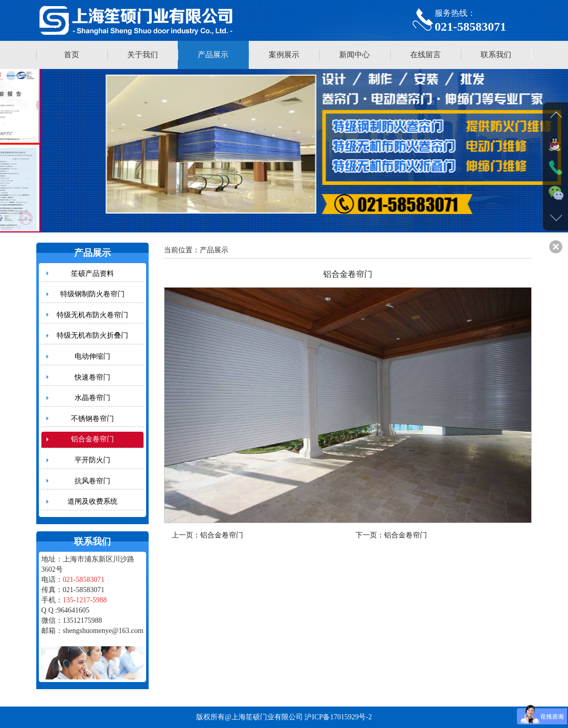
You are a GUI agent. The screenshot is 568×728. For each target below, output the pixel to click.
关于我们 (143, 55)
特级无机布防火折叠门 (92, 335)
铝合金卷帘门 (92, 439)
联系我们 (496, 55)
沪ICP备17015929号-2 (338, 717)
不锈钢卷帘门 (92, 419)
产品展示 (213, 55)
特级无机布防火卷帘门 (92, 315)
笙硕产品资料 (92, 274)
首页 (72, 55)
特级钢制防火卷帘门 (92, 294)
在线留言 (425, 55)
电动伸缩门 (92, 356)
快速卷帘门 (92, 377)
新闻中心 (354, 55)
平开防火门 (92, 460)
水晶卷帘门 (92, 398)
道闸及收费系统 (92, 501)
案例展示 (284, 55)
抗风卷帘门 (92, 481)
